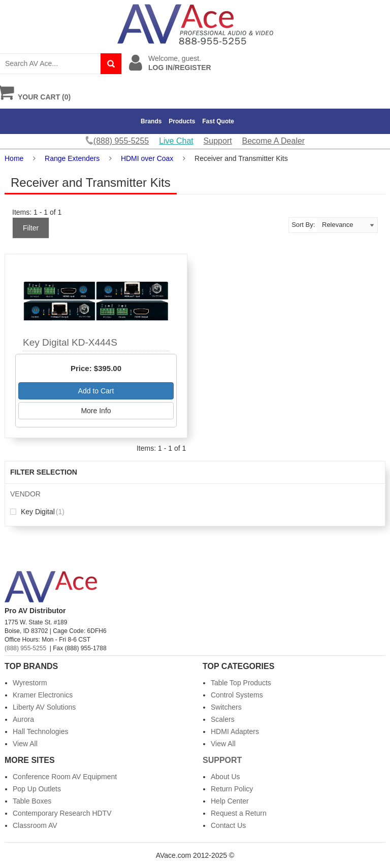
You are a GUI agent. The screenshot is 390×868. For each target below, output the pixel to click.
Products (182, 121)
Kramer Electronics (43, 695)
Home (14, 158)
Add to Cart (96, 391)
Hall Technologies (40, 731)
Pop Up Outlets (37, 789)
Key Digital (37, 512)
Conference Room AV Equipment (65, 777)
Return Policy (232, 789)
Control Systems (237, 695)
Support (218, 141)
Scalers (223, 719)
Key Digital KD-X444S (70, 342)
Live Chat (176, 141)
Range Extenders (72, 158)
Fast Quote (218, 121)
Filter (31, 228)
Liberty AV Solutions (44, 707)
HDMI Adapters (235, 731)
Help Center (230, 801)
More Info (96, 411)
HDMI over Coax (147, 158)
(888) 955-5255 (25, 648)
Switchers (226, 707)
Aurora (23, 719)
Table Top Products (241, 683)
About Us (225, 777)
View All (25, 744)
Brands (151, 121)
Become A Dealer (274, 141)
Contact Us (228, 825)
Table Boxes (32, 801)
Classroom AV (35, 825)
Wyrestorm (30, 683)
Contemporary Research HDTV (62, 813)
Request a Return (239, 813)
